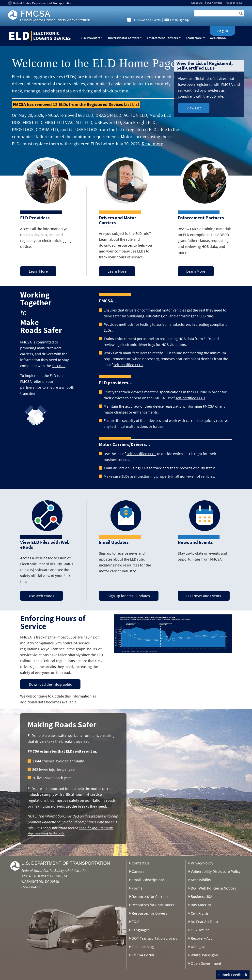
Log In (223, 31)
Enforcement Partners (165, 38)
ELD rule (59, 366)
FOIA (136, 921)
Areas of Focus (234, 3)
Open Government (206, 963)
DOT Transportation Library (155, 938)
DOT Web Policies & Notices (213, 888)
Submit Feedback (233, 975)
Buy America (201, 905)
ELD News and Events (146, 20)
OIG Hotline (200, 930)
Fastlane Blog (143, 947)
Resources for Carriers (150, 896)
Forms (137, 888)
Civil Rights (200, 913)
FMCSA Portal (143, 955)
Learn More (196, 38)
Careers (138, 871)
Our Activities (215, 3)
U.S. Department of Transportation (66, 863)
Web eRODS (218, 38)
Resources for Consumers (153, 905)
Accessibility (201, 880)
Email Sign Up (179, 20)
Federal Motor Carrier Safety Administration (55, 870)
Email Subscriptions (148, 880)
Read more (152, 144)
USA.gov (198, 947)
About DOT (197, 3)
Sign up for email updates (129, 596)
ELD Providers (93, 38)
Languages (141, 930)
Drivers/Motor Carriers (126, 38)
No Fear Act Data (204, 921)
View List (194, 108)
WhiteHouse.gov (204, 955)
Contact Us (141, 863)
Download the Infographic (50, 684)
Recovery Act (201, 938)
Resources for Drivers (149, 913)
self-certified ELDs (128, 365)
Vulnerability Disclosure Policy (216, 871)
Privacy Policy (202, 863)
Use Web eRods (41, 596)
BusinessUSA (202, 896)
